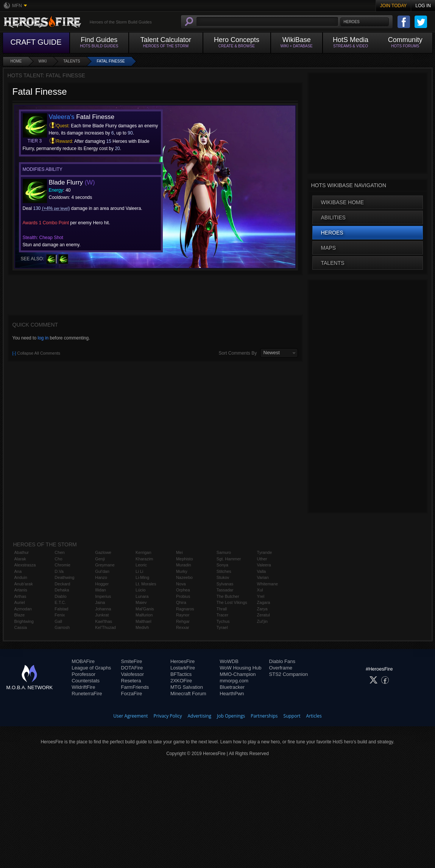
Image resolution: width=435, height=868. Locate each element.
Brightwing (24, 621)
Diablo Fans (282, 661)
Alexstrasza (25, 565)
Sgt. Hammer (229, 559)
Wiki (43, 61)
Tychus (223, 621)
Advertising (200, 716)
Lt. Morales (146, 584)
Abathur (22, 552)
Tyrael (222, 627)
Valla (262, 571)
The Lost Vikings (232, 602)
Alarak (20, 559)
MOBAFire (83, 661)
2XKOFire (181, 681)
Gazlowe (103, 552)
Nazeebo (184, 577)
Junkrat (102, 615)
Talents (72, 61)
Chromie (62, 565)
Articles (314, 716)
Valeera (264, 565)
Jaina (100, 602)
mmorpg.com (234, 681)
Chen (59, 552)
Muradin (184, 565)
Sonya (222, 565)
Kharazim (144, 559)
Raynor (183, 615)
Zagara (264, 602)
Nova (181, 584)
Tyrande (265, 552)
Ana (18, 571)
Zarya (262, 609)
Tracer (222, 615)
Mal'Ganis (145, 609)
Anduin (21, 577)
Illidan (101, 590)
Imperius (103, 596)
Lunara (142, 596)
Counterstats (86, 681)
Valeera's (62, 117)
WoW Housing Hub (240, 668)
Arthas (20, 596)
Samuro (224, 552)
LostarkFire (183, 668)
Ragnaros (185, 609)
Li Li (139, 571)
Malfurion (144, 615)
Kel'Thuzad (105, 627)
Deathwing (64, 577)
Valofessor (133, 674)
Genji (100, 559)
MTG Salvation (187, 687)
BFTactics (181, 674)
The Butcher (228, 596)
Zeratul (263, 615)
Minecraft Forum (188, 694)
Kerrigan (143, 552)
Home (16, 61)
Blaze (20, 615)
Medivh (142, 627)
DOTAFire (132, 668)
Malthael (143, 621)
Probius (183, 596)
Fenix (60, 615)
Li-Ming (142, 577)
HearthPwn (232, 694)
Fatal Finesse (111, 61)
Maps (329, 248)
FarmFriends (135, 687)
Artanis (21, 590)
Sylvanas (225, 584)
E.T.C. (60, 602)
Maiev (141, 602)
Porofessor (83, 674)
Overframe (281, 668)
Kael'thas (104, 621)
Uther (262, 559)
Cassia (21, 627)
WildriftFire (83, 687)
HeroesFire (182, 661)
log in (43, 338)
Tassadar (225, 590)
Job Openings (231, 716)
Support (292, 716)
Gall (58, 621)
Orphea (183, 590)
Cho (58, 559)
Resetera (131, 681)
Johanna (103, 609)
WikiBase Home (343, 202)
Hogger (102, 584)
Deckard (62, 584)
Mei (179, 552)
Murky (182, 571)
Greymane (105, 565)
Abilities (333, 217)
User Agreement (130, 716)
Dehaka (62, 590)
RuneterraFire (87, 694)
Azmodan (23, 609)
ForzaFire (132, 694)
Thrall (222, 609)
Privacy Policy (168, 716)
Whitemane (268, 584)
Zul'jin (262, 621)
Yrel (261, 596)
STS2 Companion (289, 674)
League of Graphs (91, 668)
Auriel (20, 602)
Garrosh (62, 627)
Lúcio (140, 590)
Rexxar (183, 627)
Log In (423, 6)
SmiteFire (132, 661)
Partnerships (264, 716)
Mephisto (185, 559)
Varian (263, 577)
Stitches (224, 571)
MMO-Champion (238, 674)
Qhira (181, 602)
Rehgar (183, 621)
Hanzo (101, 577)
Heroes (332, 233)
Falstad (61, 609)
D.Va (59, 571)
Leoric (141, 565)
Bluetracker (232, 687)
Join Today (394, 6)
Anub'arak (24, 584)
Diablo (60, 596)
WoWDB (229, 661)
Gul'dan (102, 571)
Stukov (223, 577)
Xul (260, 590)
